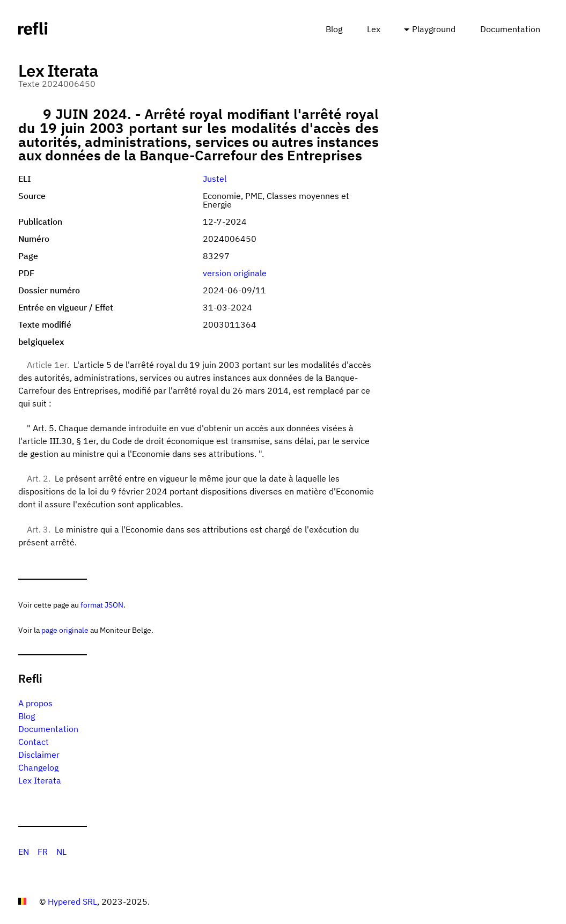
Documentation (510, 29)
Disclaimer (39, 755)
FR (43, 852)
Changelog (38, 767)
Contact (34, 742)
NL (61, 852)
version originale (235, 273)
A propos (35, 703)
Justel (215, 179)
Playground (434, 29)
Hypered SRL (72, 901)
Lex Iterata (40, 780)
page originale (65, 630)
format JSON (102, 605)
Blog (334, 29)
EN (24, 852)
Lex (374, 29)
